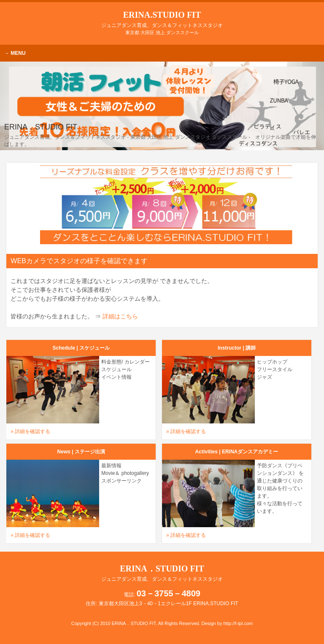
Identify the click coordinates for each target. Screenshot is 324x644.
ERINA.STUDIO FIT (162, 19)
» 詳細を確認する (30, 431)
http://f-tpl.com (238, 623)
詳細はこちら (120, 316)
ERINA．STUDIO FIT (162, 573)
